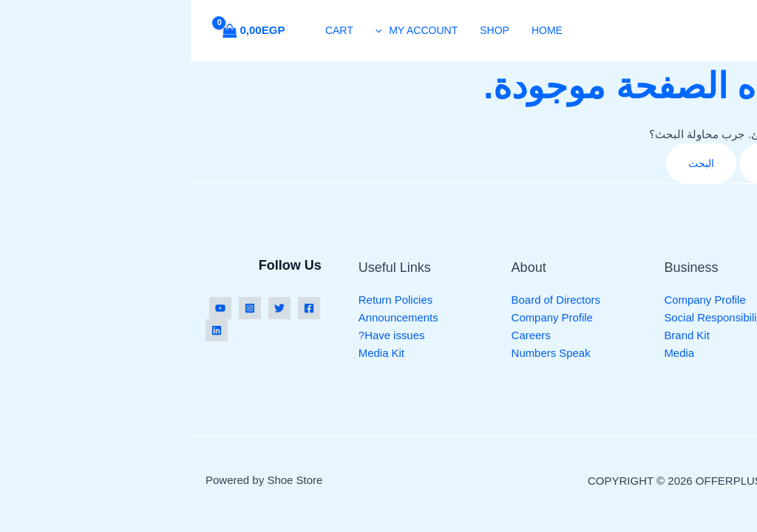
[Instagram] (59, 308)
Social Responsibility (524, 317)
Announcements (208, 317)
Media (488, 353)
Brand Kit (496, 335)
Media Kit (191, 353)
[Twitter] (89, 308)
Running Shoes (664, 300)
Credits (646, 481)
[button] (191, 30)
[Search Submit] (571, 163)
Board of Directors (366, 300)
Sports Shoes (659, 335)
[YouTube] (30, 308)
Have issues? (201, 335)
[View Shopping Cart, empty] (67, 31)
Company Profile (514, 300)
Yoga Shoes (656, 317)
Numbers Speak (361, 353)
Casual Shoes (661, 353)
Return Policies (205, 300)
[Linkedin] (26, 330)
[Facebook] (118, 308)
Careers (340, 335)
